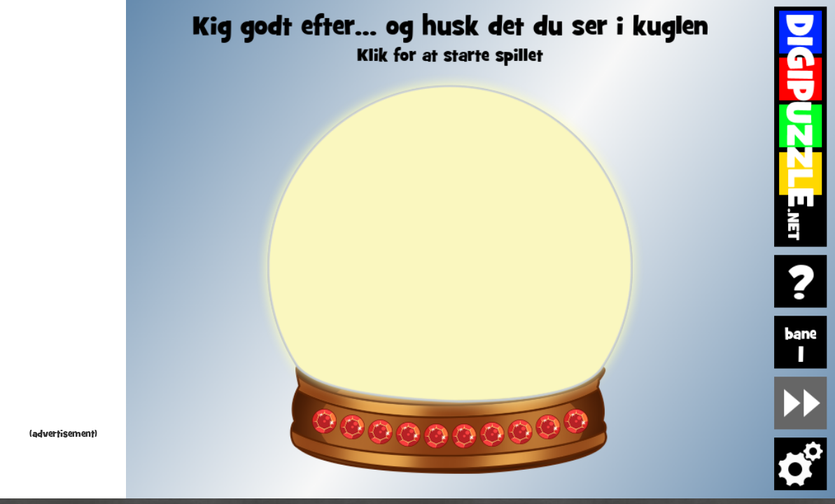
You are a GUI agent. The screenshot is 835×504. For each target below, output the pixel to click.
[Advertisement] (63, 217)
